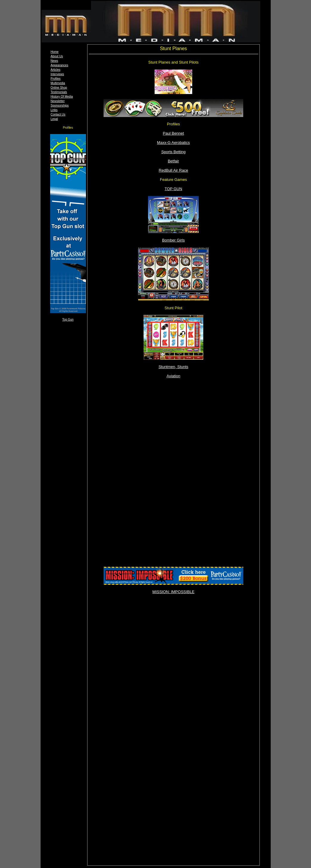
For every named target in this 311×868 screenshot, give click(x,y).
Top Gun (68, 320)
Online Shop (59, 88)
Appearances (60, 65)
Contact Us (58, 114)
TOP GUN (174, 189)
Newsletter (58, 101)
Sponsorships (60, 106)
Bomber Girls (173, 240)
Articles (56, 70)
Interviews (57, 74)
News (54, 61)
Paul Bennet (174, 133)
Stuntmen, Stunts (173, 367)
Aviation (173, 376)
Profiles (56, 79)
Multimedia (58, 83)
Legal (54, 119)
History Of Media (62, 97)
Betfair (173, 161)
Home (55, 52)
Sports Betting (173, 152)
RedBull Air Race (173, 170)
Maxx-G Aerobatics (173, 143)
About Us (57, 56)
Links (54, 110)
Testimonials (59, 92)
